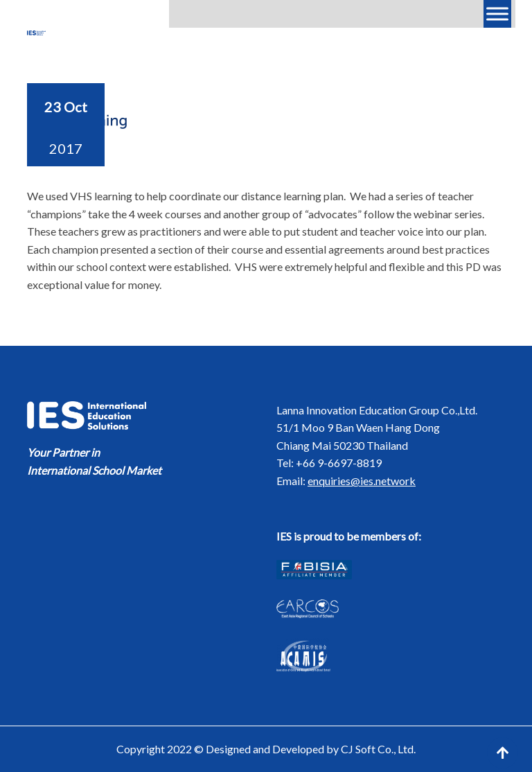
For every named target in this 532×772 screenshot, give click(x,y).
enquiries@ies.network (362, 481)
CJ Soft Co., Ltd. (378, 749)
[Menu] (497, 14)
